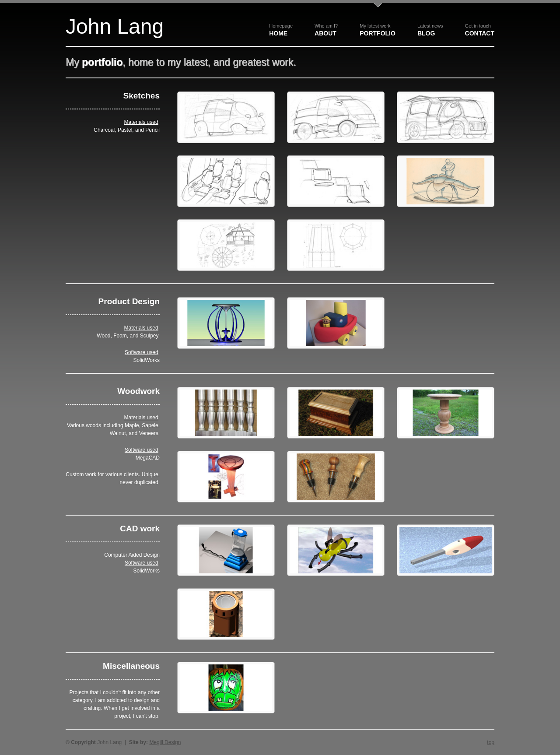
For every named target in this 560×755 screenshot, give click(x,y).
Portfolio (378, 30)
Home (281, 30)
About (326, 30)
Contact (480, 30)
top (491, 742)
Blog (430, 30)
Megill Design (165, 742)
